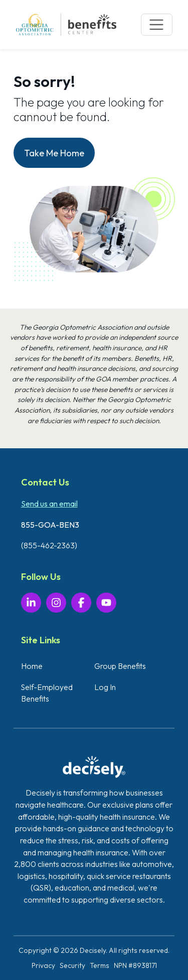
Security (72, 965)
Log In (105, 687)
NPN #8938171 (135, 965)
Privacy (43, 965)
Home (32, 666)
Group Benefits (120, 666)
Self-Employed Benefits (47, 693)
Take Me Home (54, 153)
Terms (100, 965)
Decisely (93, 950)
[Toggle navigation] (157, 25)
